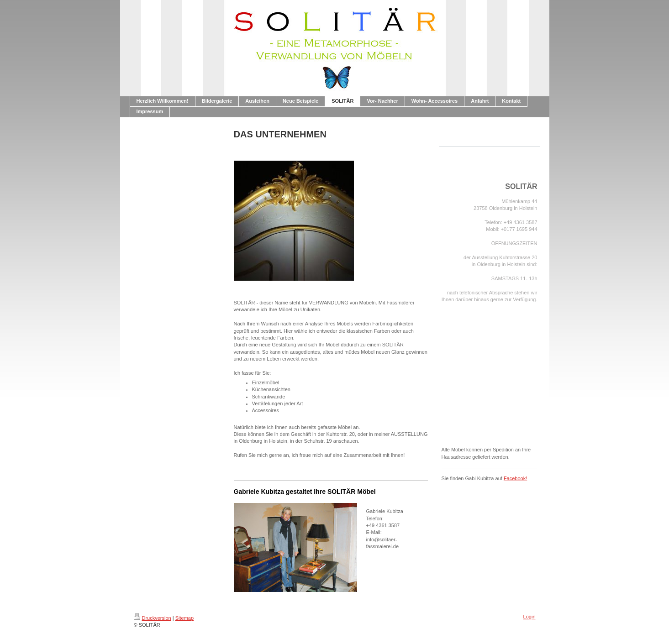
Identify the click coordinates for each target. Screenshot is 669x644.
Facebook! (515, 478)
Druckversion (153, 618)
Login (529, 617)
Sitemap (184, 618)
